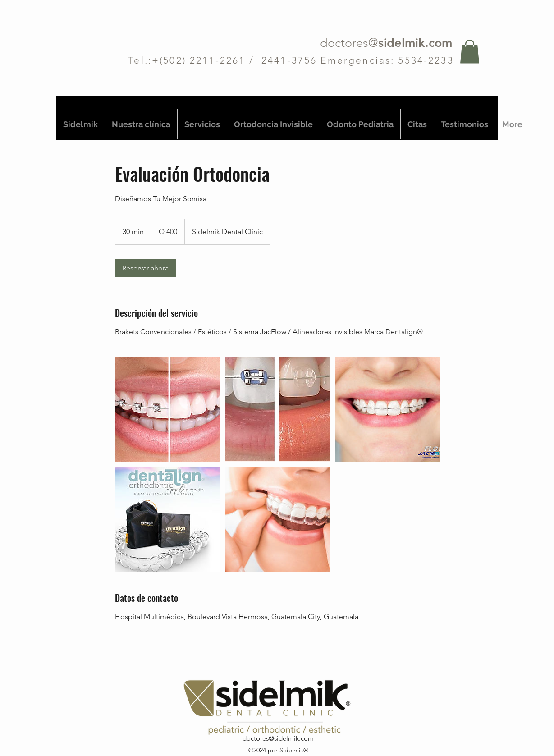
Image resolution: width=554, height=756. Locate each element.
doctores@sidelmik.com (278, 738)
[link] (145, 268)
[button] (470, 52)
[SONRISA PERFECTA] (167, 409)
